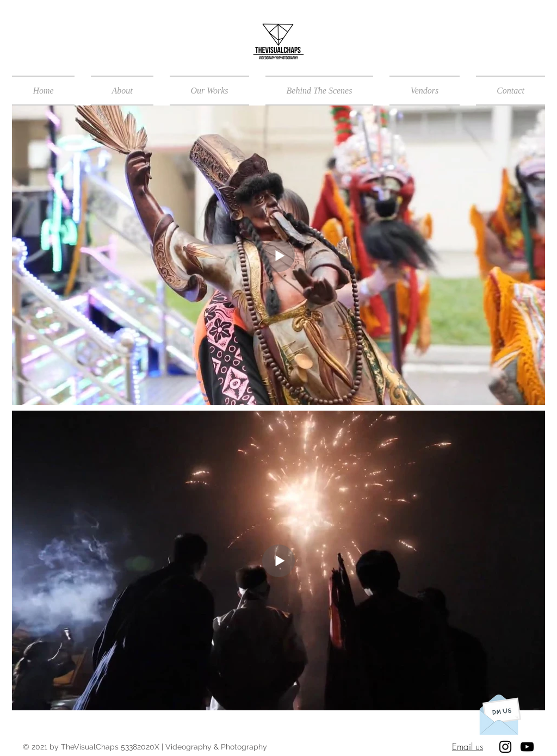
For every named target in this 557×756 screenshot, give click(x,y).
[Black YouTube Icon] (527, 747)
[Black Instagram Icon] (505, 747)
